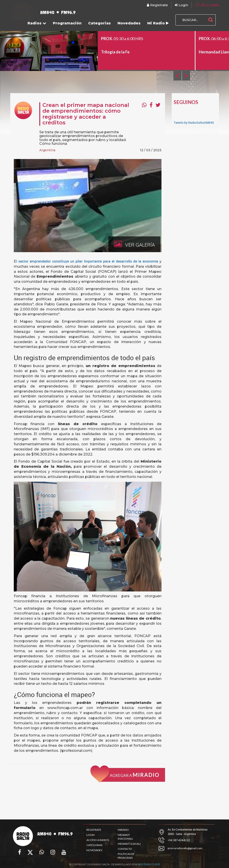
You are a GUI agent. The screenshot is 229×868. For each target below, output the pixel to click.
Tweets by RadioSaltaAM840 (194, 123)
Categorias (100, 23)
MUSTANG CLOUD (149, 866)
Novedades (129, 23)
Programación (67, 23)
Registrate (157, 5)
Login (181, 5)
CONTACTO (125, 849)
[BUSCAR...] (191, 20)
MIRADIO (123, 830)
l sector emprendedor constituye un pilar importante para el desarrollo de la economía (88, 261)
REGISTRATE (94, 830)
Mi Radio (158, 23)
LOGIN (91, 835)
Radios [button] (37, 23)
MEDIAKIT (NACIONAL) (125, 837)
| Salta (207, 5)
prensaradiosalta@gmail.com (185, 848)
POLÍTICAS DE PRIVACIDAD (126, 856)
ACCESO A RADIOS (98, 840)
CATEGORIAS (94, 845)
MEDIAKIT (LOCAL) (129, 844)
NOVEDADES (94, 850)
